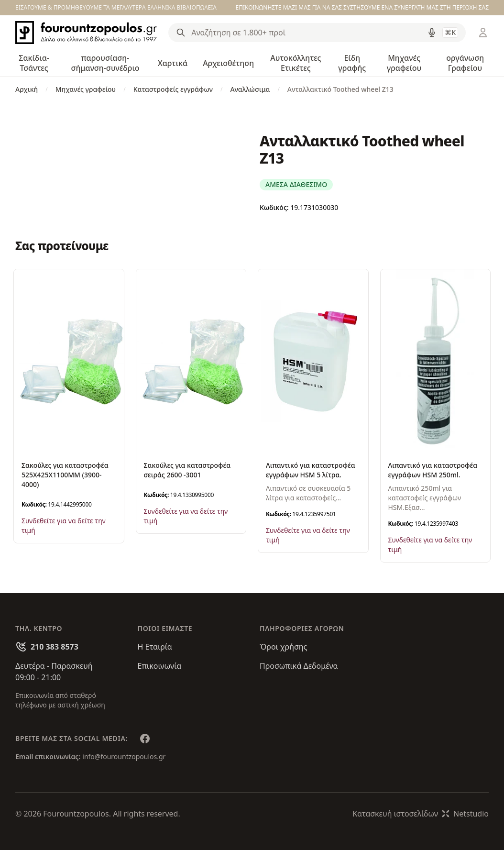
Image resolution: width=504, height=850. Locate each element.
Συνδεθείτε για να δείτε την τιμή (64, 525)
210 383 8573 (55, 647)
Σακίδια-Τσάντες (34, 63)
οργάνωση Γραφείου (465, 63)
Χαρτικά (173, 63)
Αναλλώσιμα (250, 89)
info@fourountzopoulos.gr (124, 756)
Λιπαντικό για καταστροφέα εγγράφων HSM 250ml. (433, 470)
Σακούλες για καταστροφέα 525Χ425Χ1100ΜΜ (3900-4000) (65, 475)
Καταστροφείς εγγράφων (173, 89)
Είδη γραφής (352, 63)
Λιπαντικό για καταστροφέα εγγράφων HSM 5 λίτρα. (311, 470)
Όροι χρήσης (283, 647)
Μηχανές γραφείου (404, 63)
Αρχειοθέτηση (228, 63)
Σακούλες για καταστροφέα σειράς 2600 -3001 (187, 470)
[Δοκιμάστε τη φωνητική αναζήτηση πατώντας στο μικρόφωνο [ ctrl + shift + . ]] (432, 33)
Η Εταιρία (155, 647)
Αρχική (27, 89)
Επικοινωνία (160, 666)
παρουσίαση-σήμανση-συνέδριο (105, 63)
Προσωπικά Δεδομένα (299, 666)
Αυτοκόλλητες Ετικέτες (296, 63)
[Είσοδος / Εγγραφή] (483, 33)
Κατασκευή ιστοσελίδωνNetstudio (421, 814)
